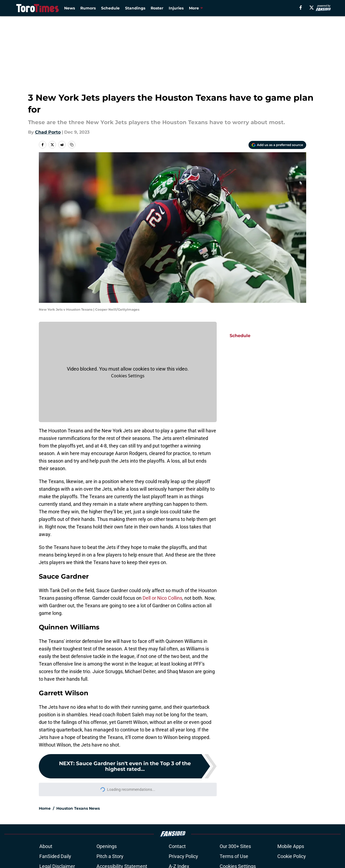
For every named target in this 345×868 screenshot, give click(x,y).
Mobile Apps (289, 846)
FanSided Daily (56, 856)
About (47, 846)
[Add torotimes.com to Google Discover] (277, 145)
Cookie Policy (290, 856)
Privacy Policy (184, 856)
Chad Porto (48, 132)
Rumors (88, 8)
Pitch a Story (111, 856)
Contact (178, 846)
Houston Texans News (78, 808)
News (70, 8)
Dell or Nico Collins (162, 598)
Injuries (176, 8)
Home (45, 808)
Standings (135, 8)
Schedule (110, 8)
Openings (108, 846)
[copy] (72, 145)
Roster (157, 8)
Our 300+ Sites (236, 846)
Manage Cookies (128, 376)
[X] (312, 8)
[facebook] (301, 8)
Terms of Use (235, 856)
